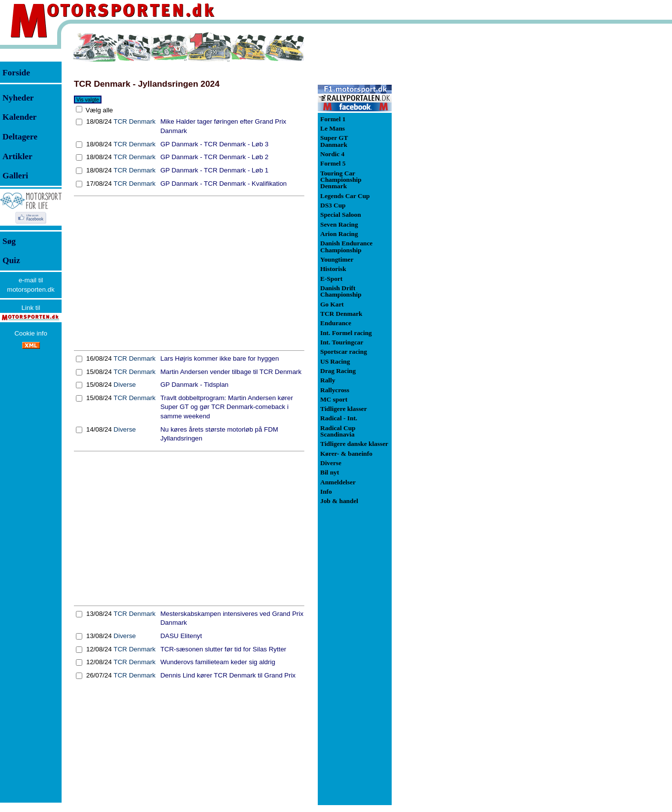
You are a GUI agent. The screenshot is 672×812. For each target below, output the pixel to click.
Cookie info (31, 333)
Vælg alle (98, 110)
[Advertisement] (189, 273)
